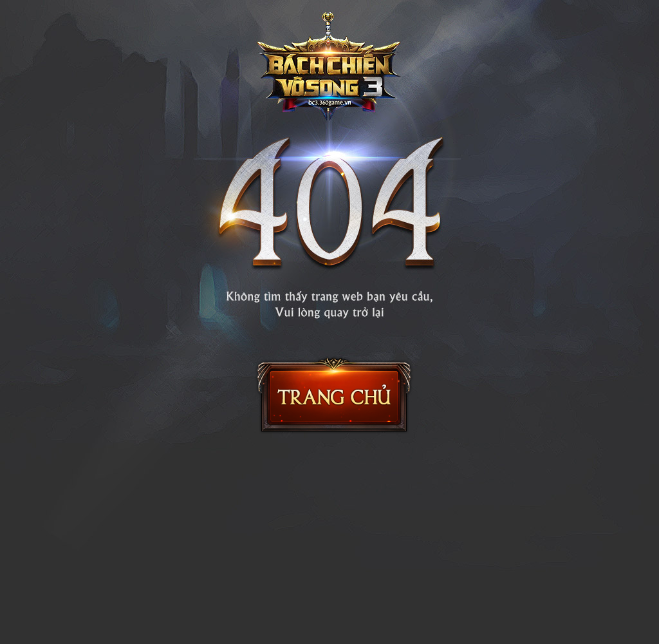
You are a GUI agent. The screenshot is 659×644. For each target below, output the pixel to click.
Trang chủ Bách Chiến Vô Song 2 (334, 395)
